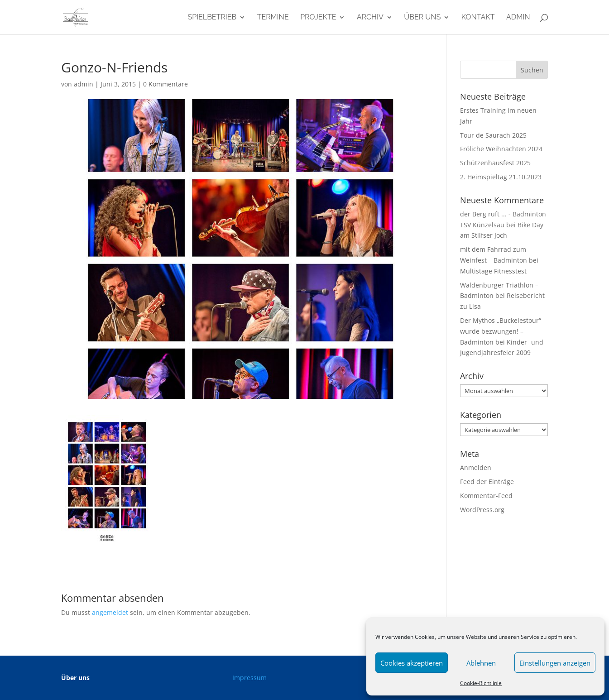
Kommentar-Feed (486, 496)
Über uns (422, 18)
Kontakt (478, 18)
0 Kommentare (165, 84)
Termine (273, 18)
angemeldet (110, 612)
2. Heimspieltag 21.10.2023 (501, 177)
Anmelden (476, 467)
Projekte (318, 18)
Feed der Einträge (487, 482)
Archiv (370, 18)
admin (518, 18)
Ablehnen (481, 663)
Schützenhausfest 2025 (495, 163)
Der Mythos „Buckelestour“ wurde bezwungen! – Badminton (501, 331)
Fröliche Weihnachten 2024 (501, 149)
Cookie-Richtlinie (481, 683)
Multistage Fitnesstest (493, 271)
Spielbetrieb (212, 18)
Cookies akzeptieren (412, 663)
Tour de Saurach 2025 (493, 135)
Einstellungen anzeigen (555, 663)
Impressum (249, 678)
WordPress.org (482, 510)
